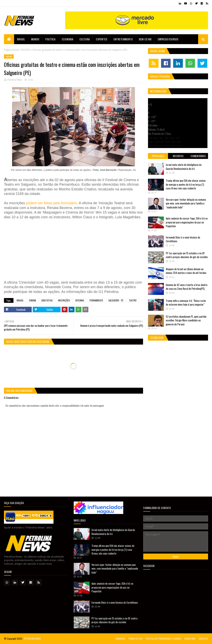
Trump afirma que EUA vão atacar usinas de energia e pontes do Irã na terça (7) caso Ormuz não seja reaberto (186, 184)
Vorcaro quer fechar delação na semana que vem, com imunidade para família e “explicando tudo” (186, 203)
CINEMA (32, 300)
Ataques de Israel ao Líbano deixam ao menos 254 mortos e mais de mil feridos (186, 271)
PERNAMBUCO (96, 300)
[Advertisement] (63, 249)
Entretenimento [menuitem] (123, 39)
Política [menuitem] (50, 39)
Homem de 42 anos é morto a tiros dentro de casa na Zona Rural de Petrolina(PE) (187, 287)
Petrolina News (15, 80)
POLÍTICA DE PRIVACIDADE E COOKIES (163, 639)
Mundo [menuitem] (35, 39)
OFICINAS (80, 300)
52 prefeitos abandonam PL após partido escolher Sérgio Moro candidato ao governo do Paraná (186, 320)
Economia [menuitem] (68, 39)
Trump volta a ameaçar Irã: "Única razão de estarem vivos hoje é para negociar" (186, 303)
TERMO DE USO (135, 639)
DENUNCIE (120, 639)
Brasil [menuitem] (21, 39)
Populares (158, 156)
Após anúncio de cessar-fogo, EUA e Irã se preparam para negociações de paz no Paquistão (187, 222)
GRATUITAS (47, 300)
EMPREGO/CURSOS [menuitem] (168, 39)
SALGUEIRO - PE (116, 300)
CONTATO (203, 639)
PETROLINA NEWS (32, 639)
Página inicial (11, 50)
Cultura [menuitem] (85, 39)
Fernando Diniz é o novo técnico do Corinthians (183, 239)
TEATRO (25, 50)
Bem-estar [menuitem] (145, 39)
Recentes (178, 156)
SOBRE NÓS (190, 639)
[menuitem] (9, 39)
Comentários (198, 156)
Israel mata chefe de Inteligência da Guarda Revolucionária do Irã (184, 167)
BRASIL (20, 300)
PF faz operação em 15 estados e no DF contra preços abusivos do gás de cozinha (187, 255)
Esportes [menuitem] (102, 39)
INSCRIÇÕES (64, 300)
